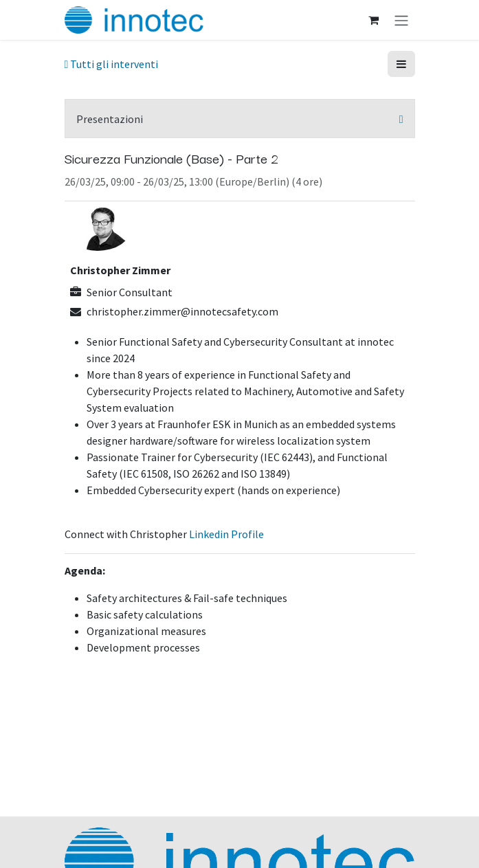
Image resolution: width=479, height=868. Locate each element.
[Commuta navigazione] (401, 20)
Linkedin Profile (226, 534)
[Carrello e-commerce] (374, 20)
